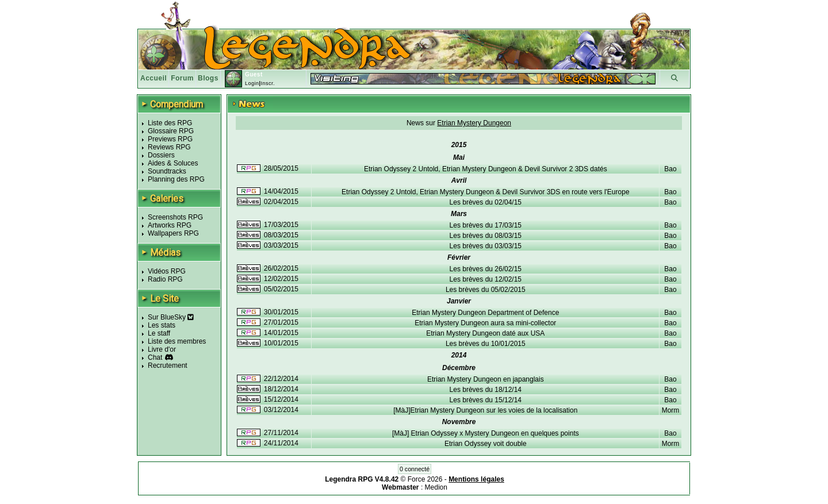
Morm (671, 410)
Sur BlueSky (171, 317)
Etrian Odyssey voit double (486, 444)
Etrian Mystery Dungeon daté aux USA (485, 333)
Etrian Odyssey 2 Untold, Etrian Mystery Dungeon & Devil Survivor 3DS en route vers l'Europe (486, 192)
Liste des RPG (170, 123)
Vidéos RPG (167, 271)
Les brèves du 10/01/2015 (486, 344)
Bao (670, 169)
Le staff (159, 333)
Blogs (208, 78)
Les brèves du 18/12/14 (486, 390)
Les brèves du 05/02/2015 (486, 290)
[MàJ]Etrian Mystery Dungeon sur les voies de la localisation (485, 410)
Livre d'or (162, 349)
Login (252, 83)
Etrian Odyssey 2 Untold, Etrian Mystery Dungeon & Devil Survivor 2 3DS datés (486, 169)
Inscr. (268, 83)
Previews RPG (170, 139)
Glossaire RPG (171, 131)
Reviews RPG (169, 147)
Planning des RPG (176, 179)
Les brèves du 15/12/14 (486, 400)
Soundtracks (167, 171)
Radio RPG (165, 279)
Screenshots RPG (175, 217)
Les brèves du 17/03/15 (486, 225)
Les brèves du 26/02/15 (486, 269)
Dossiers (161, 155)
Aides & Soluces (173, 163)
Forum (182, 78)
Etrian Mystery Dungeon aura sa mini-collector (485, 323)
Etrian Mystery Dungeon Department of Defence (485, 313)
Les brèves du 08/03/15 (486, 236)
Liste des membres (177, 341)
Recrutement (168, 366)
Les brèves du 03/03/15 (486, 246)
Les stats (162, 325)
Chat (155, 357)
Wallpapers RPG (173, 233)
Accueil (154, 78)
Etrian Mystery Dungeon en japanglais (486, 379)
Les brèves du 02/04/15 (486, 202)
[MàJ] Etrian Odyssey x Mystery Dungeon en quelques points (486, 433)
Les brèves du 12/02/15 (486, 279)
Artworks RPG (170, 225)
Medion (436, 487)
